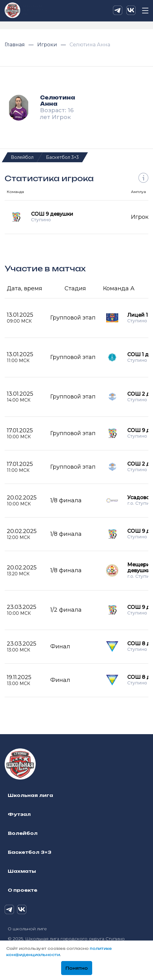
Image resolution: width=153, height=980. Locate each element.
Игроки (48, 45)
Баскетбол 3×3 (62, 157)
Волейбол (22, 157)
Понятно (77, 968)
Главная (15, 45)
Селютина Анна (90, 45)
